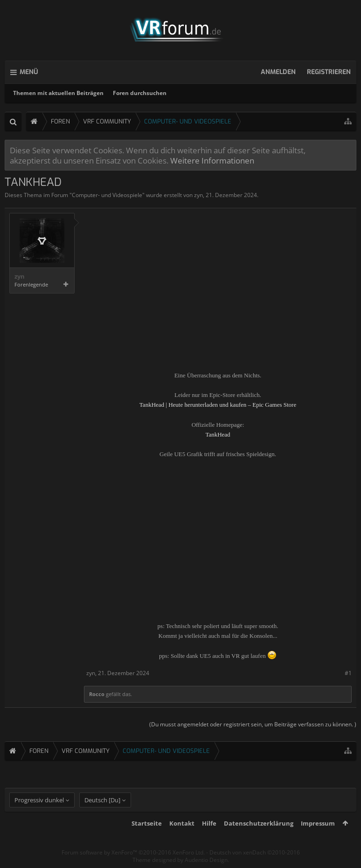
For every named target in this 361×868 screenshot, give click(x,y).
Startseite (147, 823)
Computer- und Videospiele (107, 195)
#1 (348, 673)
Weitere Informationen (212, 160)
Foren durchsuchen (140, 93)
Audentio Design (206, 860)
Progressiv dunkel (39, 800)
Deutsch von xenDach (255, 852)
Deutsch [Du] (102, 800)
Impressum (318, 823)
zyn (198, 195)
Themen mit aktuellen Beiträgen (58, 93)
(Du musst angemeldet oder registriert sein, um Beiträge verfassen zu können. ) (253, 724)
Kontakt (182, 823)
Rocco (97, 694)
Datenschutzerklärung (259, 823)
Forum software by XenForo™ (133, 852)
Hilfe (209, 823)
